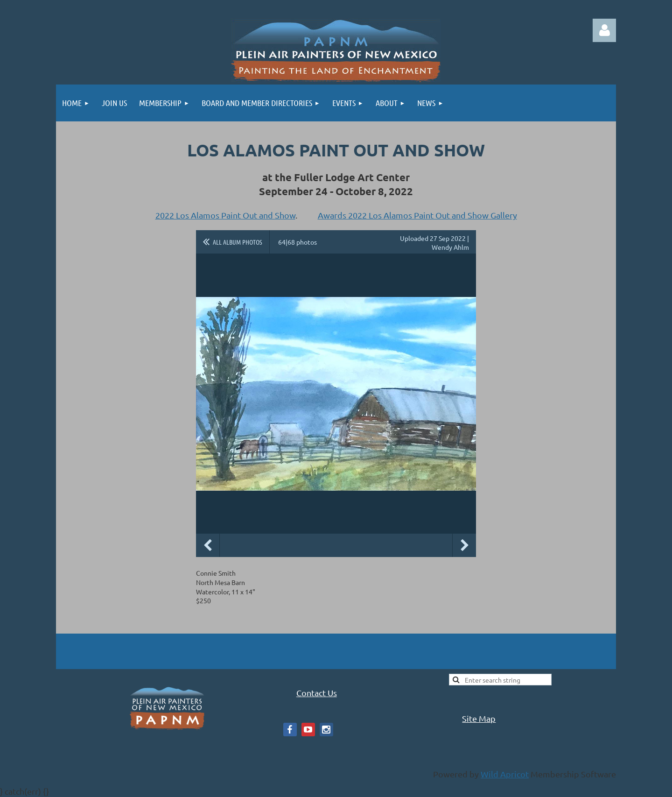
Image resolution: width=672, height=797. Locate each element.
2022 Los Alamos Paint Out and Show (225, 215)
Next (464, 545)
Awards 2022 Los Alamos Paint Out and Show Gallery (417, 215)
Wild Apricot (505, 774)
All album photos (238, 242)
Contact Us (317, 693)
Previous (208, 545)
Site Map (479, 718)
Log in (604, 30)
